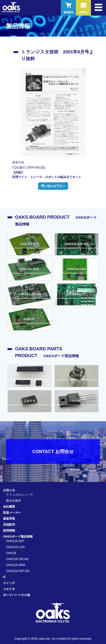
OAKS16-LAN (15, 547)
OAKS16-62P (15, 541)
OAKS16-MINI (16, 565)
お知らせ (9, 490)
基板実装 (9, 519)
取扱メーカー (12, 513)
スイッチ (9, 583)
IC (5, 577)
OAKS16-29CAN (17, 559)
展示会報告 (14, 501)
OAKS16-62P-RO (18, 571)
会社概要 (9, 507)
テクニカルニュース (20, 495)
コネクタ (9, 589)
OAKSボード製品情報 (18, 537)
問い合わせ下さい (53, 186)
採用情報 (9, 531)
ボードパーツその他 (17, 595)
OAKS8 (11, 553)
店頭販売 (9, 525)
